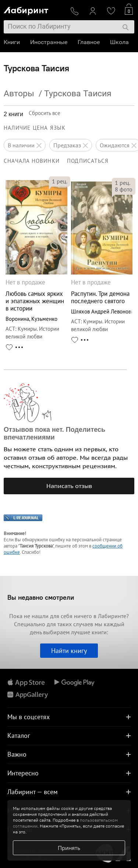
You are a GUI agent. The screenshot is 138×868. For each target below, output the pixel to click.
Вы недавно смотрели (41, 597)
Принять (69, 848)
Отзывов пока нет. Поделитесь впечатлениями (54, 433)
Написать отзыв (69, 486)
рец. (60, 181)
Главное (89, 42)
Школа (119, 42)
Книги (12, 42)
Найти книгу (69, 651)
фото (124, 189)
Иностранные (49, 42)
